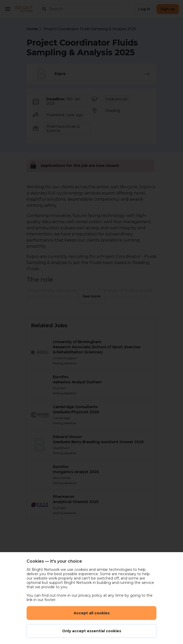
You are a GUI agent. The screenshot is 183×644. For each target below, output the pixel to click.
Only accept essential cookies (92, 631)
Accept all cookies (92, 613)
